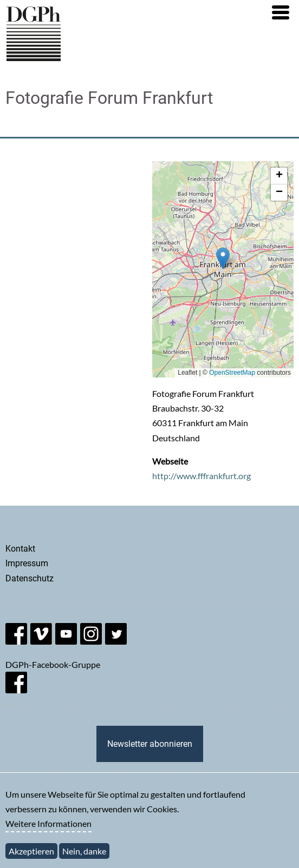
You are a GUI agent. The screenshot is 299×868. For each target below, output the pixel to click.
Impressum (27, 563)
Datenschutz (30, 578)
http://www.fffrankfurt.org (201, 476)
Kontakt (20, 549)
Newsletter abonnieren (150, 744)
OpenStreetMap (232, 373)
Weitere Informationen (48, 824)
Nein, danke (84, 852)
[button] (281, 12)
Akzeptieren (31, 852)
